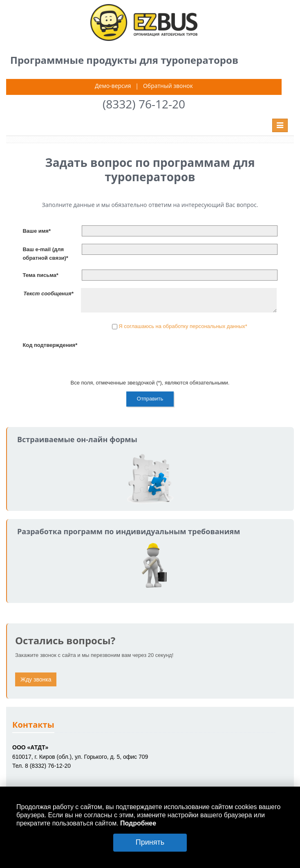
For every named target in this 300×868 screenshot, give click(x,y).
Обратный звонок (168, 86)
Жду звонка (36, 679)
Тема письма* (40, 275)
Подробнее (138, 823)
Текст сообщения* (48, 293)
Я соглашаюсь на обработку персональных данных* (183, 327)
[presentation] (144, 355)
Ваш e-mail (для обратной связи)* (45, 254)
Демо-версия (113, 86)
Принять (150, 842)
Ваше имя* (37, 231)
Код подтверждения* (50, 345)
